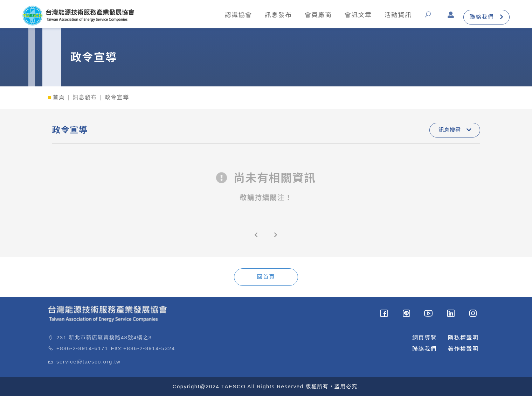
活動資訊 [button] (398, 15)
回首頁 (266, 277)
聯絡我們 (486, 17)
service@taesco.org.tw (88, 362)
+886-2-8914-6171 (82, 348)
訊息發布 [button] (278, 15)
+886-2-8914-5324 (149, 348)
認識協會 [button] (238, 15)
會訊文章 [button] (358, 15)
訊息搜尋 (455, 130)
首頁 (59, 97)
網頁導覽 (424, 338)
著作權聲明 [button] (463, 349)
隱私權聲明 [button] (463, 338)
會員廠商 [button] (318, 15)
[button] (430, 17)
